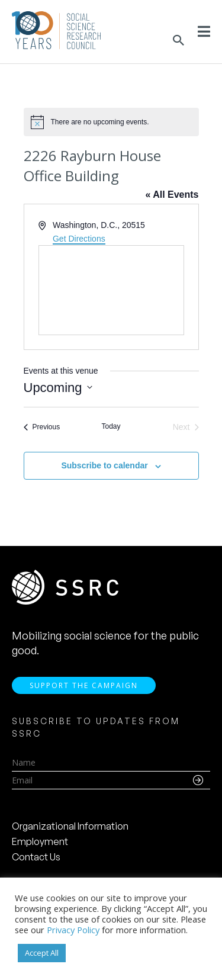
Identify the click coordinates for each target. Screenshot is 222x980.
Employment (40, 841)
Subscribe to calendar (104, 465)
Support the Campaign (84, 685)
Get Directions (79, 239)
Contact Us (36, 857)
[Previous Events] (42, 427)
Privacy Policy (73, 930)
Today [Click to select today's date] (111, 426)
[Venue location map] (111, 290)
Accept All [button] (42, 953)
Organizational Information (70, 826)
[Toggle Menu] (204, 31)
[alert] (111, 122)
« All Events (172, 195)
